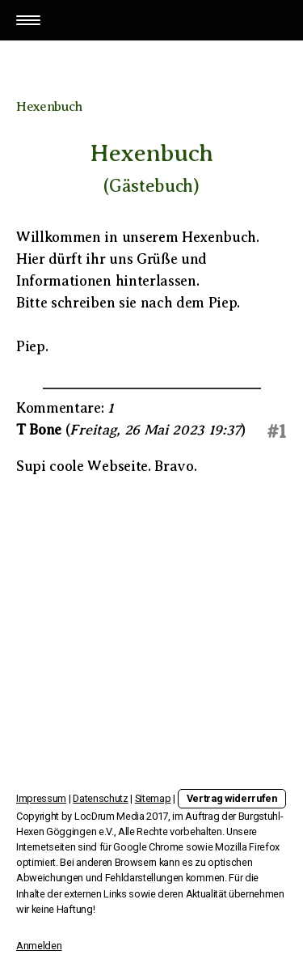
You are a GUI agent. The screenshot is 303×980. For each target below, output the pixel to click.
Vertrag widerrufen (232, 798)
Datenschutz (100, 798)
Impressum (41, 798)
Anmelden (39, 946)
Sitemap (153, 798)
